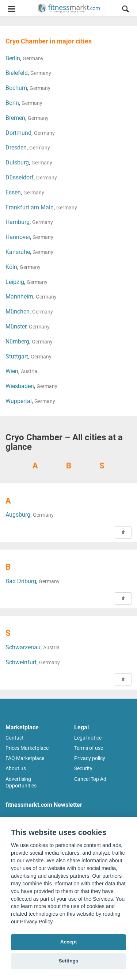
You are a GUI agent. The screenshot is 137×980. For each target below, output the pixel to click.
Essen (13, 192)
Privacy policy (90, 758)
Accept (68, 942)
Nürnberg (17, 341)
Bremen (15, 118)
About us (16, 768)
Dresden (16, 147)
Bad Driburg (21, 581)
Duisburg (17, 162)
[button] (125, 10)
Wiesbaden (20, 386)
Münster (16, 326)
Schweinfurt (21, 662)
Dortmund (18, 133)
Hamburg (18, 222)
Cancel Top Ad (90, 779)
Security (83, 768)
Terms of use (89, 748)
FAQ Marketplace (25, 758)
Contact (15, 738)
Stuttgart (17, 356)
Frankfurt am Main (30, 207)
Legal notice (88, 738)
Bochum (16, 88)
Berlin (13, 58)
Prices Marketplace (27, 748)
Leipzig (15, 282)
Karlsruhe (18, 252)
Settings (69, 961)
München (18, 312)
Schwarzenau (23, 647)
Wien (12, 371)
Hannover (18, 237)
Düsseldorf (20, 177)
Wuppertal (19, 401)
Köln (11, 267)
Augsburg (18, 515)
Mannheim (19, 297)
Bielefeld (17, 73)
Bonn (12, 103)
